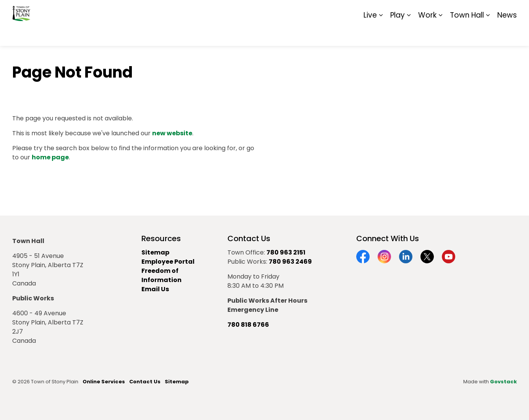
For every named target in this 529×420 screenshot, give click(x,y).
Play (398, 34)
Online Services (104, 382)
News (507, 34)
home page (50, 157)
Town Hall (467, 34)
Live (370, 34)
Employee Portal (168, 262)
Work (427, 34)
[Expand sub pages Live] (381, 34)
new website (172, 133)
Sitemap (484, 11)
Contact (423, 11)
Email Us (155, 289)
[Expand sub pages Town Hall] (488, 34)
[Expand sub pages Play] (409, 34)
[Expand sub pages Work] (440, 34)
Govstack (503, 382)
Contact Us (145, 382)
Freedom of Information (161, 275)
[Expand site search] (509, 11)
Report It (454, 11)
